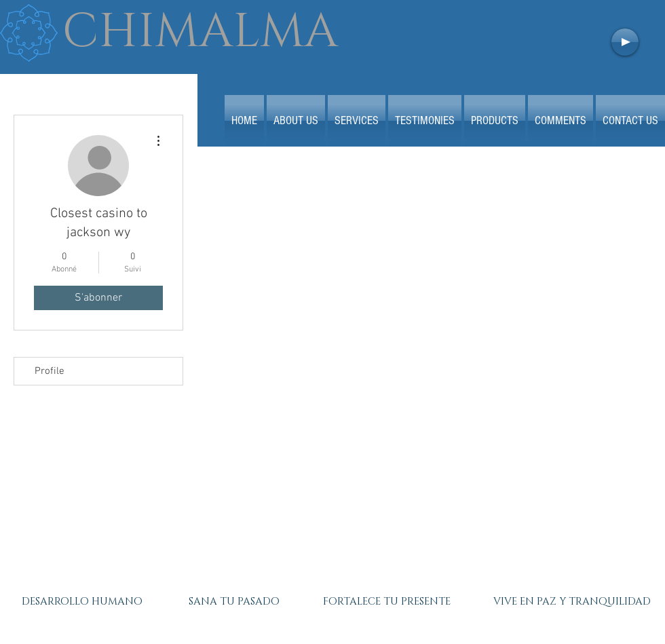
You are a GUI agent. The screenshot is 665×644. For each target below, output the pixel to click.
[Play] (625, 42)
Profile (50, 371)
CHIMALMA (200, 32)
